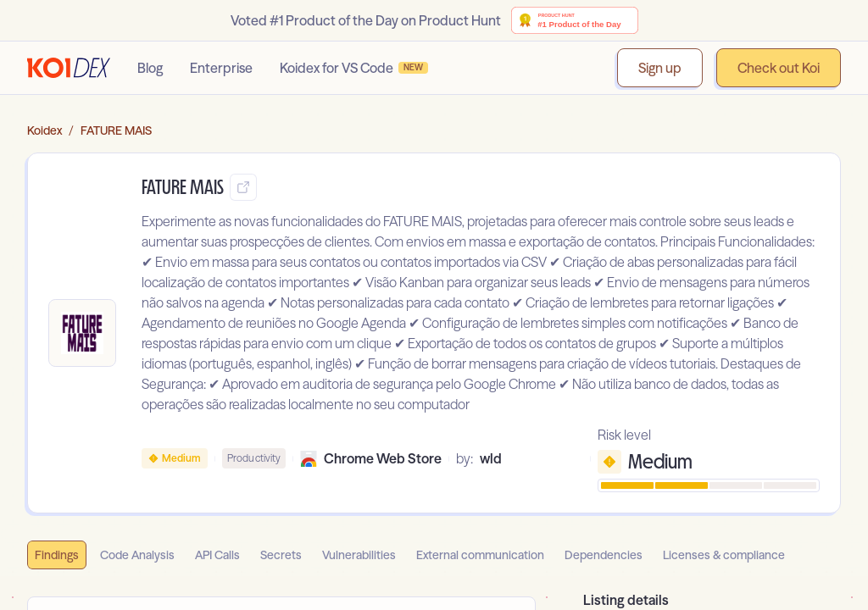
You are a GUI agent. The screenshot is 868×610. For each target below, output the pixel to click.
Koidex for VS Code (354, 68)
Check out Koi (779, 68)
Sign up (660, 68)
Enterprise (221, 68)
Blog (150, 68)
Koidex (45, 130)
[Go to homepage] (69, 68)
